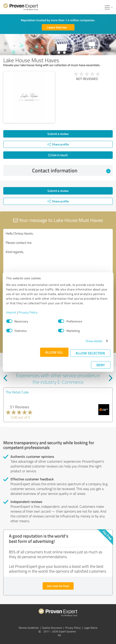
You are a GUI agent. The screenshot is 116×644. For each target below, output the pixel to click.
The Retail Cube (17, 392)
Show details (94, 341)
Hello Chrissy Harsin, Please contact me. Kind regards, (58, 254)
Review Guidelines (29, 628)
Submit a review (58, 134)
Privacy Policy (28, 312)
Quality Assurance (52, 628)
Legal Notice (91, 628)
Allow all (54, 352)
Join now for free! (58, 586)
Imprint (11, 312)
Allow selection (90, 353)
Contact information (71, 170)
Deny (101, 365)
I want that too (57, 27)
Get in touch (58, 155)
